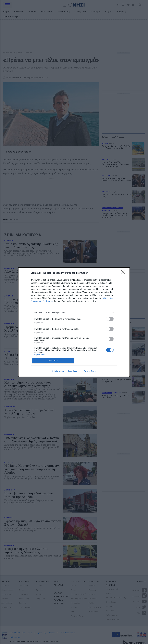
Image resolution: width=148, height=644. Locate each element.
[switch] (110, 319)
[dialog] (74, 322)
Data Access (74, 371)
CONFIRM (53, 361)
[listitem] (74, 312)
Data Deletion (58, 371)
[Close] (124, 273)
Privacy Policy (90, 371)
